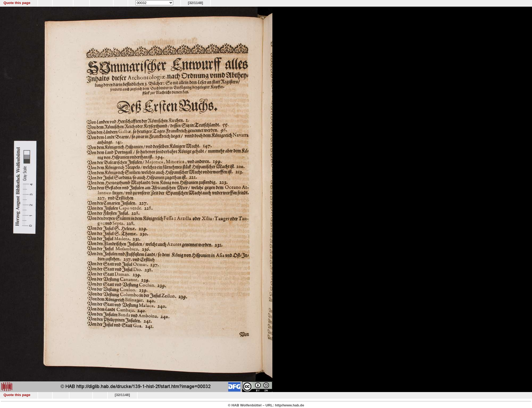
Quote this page (17, 3)
